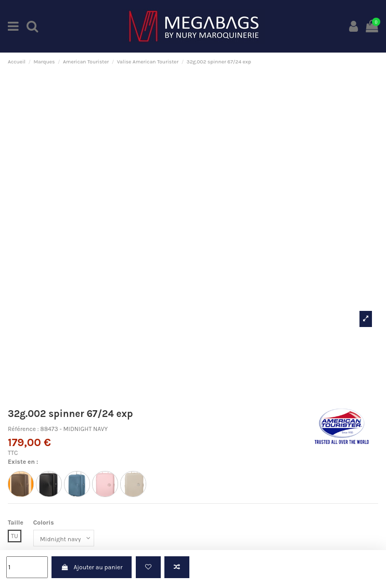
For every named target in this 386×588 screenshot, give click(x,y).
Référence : (23, 429)
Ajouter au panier (92, 567)
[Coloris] (64, 538)
